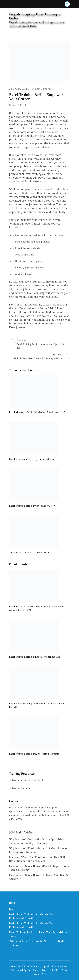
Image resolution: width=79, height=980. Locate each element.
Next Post (42, 357)
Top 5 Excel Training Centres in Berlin (30, 553)
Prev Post (40, 344)
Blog (12, 909)
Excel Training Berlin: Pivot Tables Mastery (33, 506)
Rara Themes (34, 970)
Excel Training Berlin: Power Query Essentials (34, 754)
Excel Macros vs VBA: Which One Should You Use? (37, 412)
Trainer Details (21, 788)
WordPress (61, 970)
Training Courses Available (28, 780)
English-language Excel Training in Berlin (35, 16)
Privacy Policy (40, 974)
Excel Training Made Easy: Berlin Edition (32, 459)
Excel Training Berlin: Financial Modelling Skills (35, 657)
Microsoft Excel (18, 105)
